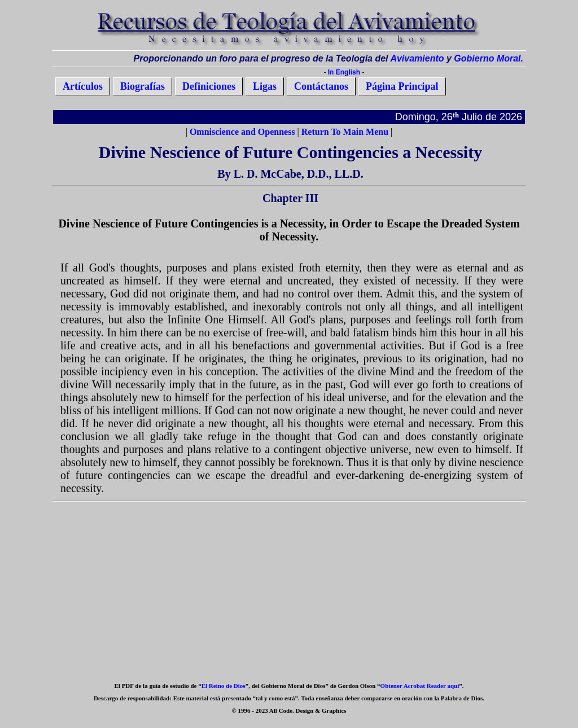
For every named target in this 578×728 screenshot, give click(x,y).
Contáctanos (321, 86)
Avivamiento (417, 58)
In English (344, 72)
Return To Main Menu (345, 132)
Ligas (265, 86)
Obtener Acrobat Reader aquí (420, 686)
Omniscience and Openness (242, 132)
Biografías (143, 86)
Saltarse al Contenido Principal (268, 72)
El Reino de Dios (224, 686)
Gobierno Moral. (489, 58)
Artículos (83, 86)
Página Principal (402, 86)
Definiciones (209, 86)
